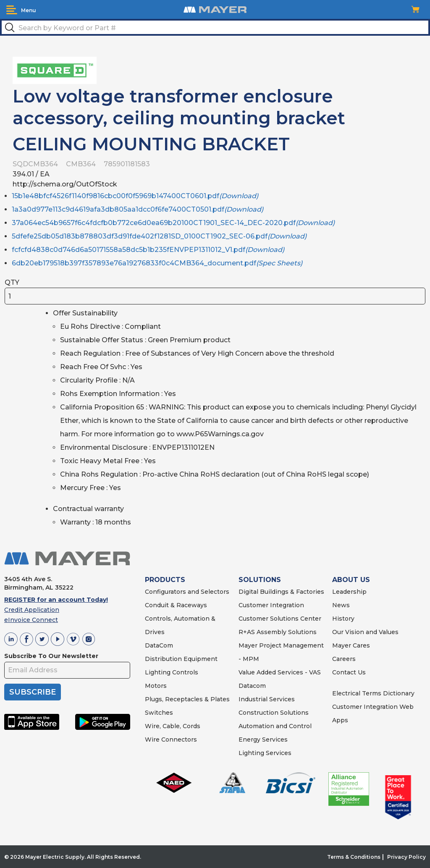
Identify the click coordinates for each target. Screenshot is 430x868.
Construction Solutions (274, 713)
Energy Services (263, 740)
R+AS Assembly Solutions (278, 632)
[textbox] (215, 27)
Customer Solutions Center (280, 619)
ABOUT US (351, 580)
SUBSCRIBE (33, 692)
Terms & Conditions (354, 857)
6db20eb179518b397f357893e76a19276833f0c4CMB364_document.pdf (157, 263)
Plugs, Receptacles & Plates (187, 699)
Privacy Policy (406, 857)
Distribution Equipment (181, 659)
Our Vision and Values (365, 632)
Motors (156, 686)
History (343, 619)
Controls (184, 672)
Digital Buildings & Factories (281, 592)
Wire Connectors (171, 740)
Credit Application (32, 610)
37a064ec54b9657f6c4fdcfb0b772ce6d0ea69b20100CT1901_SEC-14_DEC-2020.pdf (173, 223)
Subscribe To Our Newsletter (51, 656)
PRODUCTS (165, 580)
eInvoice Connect (31, 620)
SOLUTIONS (260, 580)
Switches (159, 713)
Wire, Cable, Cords (173, 726)
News (341, 605)
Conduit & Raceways (176, 605)
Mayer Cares (351, 645)
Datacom (252, 686)
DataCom (159, 645)
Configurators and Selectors (187, 592)
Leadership (349, 592)
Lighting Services (265, 753)
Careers (344, 659)
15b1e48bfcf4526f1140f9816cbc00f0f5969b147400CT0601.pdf (135, 196)
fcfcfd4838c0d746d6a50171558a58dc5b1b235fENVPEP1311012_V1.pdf (148, 250)
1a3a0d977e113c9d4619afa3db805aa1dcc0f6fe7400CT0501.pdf (138, 209)
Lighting (158, 672)
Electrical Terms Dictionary (373, 693)
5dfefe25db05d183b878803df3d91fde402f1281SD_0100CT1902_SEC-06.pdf (159, 236)
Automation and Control (275, 726)
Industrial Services (267, 699)
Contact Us (349, 672)
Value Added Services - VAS (280, 672)
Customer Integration (271, 605)
